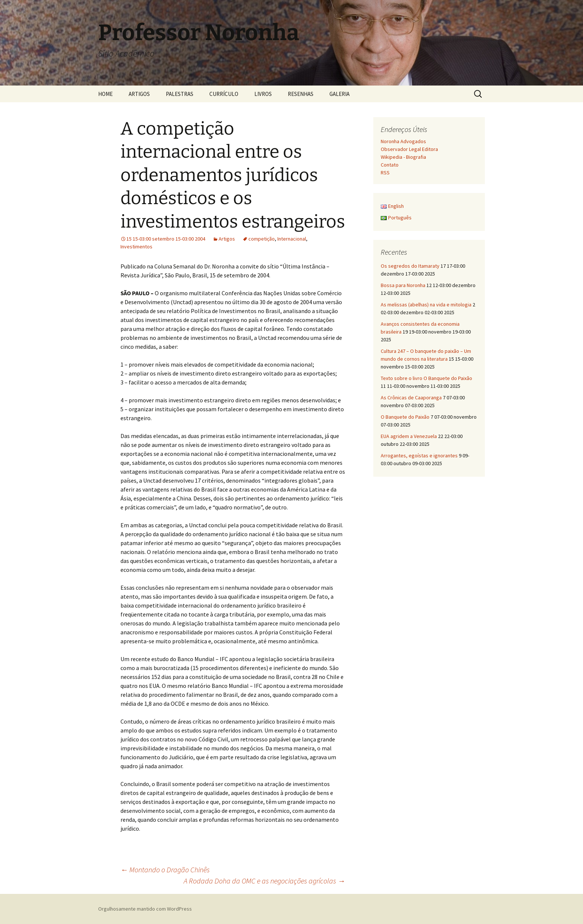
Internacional (292, 239)
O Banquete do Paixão (405, 417)
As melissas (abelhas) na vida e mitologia (426, 305)
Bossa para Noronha (403, 285)
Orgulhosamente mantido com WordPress (145, 909)
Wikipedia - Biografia (403, 157)
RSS (385, 173)
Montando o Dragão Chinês (165, 870)
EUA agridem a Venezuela (409, 436)
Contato (390, 165)
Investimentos (136, 247)
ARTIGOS (139, 94)
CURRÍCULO (224, 94)
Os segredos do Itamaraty (410, 266)
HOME (105, 94)
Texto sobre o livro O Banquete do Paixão (426, 378)
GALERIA (339, 94)
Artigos (227, 239)
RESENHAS (301, 94)
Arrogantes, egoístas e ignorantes (419, 455)
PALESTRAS (180, 94)
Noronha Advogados (403, 141)
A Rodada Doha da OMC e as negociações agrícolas (264, 881)
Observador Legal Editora (409, 149)
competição (262, 239)
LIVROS (263, 94)
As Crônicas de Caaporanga (411, 397)
